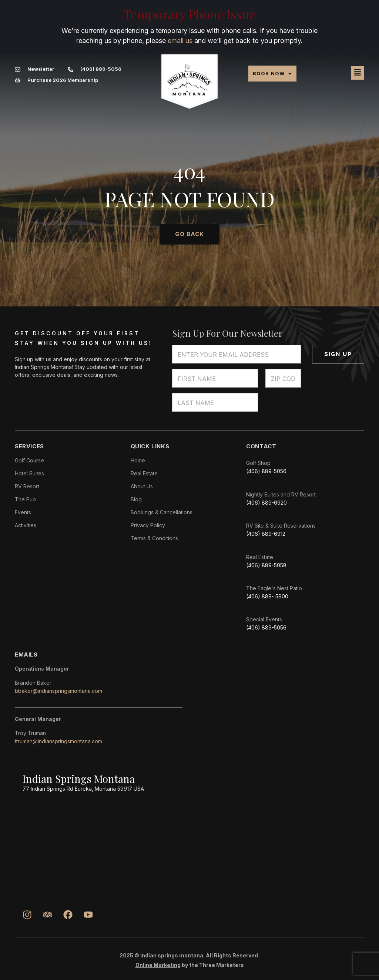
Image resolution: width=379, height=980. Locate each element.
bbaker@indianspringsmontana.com (58, 691)
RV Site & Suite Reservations (281, 526)
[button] (272, 74)
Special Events (264, 619)
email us (180, 41)
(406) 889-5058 (266, 565)
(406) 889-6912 (266, 534)
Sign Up (338, 354)
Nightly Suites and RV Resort (281, 494)
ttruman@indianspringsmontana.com (58, 741)
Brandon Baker (33, 683)
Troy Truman (30, 733)
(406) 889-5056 (266, 471)
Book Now (272, 73)
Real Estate (260, 557)
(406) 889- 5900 (267, 596)
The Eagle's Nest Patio (274, 588)
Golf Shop (258, 463)
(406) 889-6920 (266, 503)
